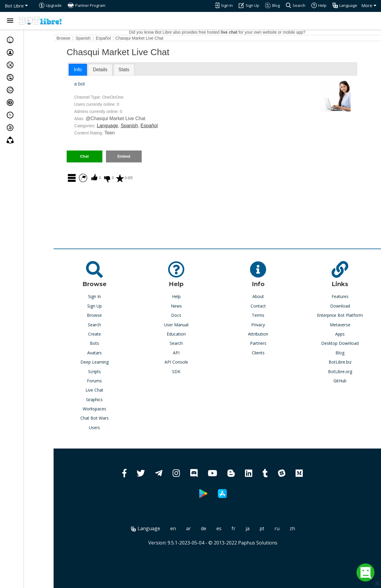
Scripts (121, 371)
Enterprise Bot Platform (344, 315)
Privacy (270, 325)
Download (344, 306)
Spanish (160, 126)
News (195, 306)
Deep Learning (121, 362)
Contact (270, 306)
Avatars (121, 353)
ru (292, 528)
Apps (344, 334)
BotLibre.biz (344, 362)
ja (263, 528)
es (234, 528)
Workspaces (121, 409)
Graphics (121, 400)
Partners (270, 343)
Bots (121, 343)
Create (121, 334)
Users (121, 428)
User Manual (195, 325)
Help (195, 296)
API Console (195, 362)
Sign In (121, 296)
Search (121, 325)
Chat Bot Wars (121, 418)
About (270, 296)
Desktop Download (344, 343)
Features (344, 296)
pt (277, 528)
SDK (195, 371)
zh (307, 528)
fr (249, 528)
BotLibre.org (344, 371)
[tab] (108, 70)
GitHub (344, 381)
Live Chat (121, 390)
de (219, 528)
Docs (195, 315)
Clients (270, 353)
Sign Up (121, 306)
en (188, 528)
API (195, 353)
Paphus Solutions (273, 543)
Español (179, 126)
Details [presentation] (131, 70)
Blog (344, 353)
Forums (121, 381)
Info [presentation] (108, 70)
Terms (270, 315)
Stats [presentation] (154, 70)
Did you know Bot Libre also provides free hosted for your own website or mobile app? (232, 32)
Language (138, 126)
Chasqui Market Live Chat (170, 38)
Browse (121, 315)
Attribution (270, 334)
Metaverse (344, 325)
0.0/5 (154, 178)
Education (195, 334)
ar (204, 528)
